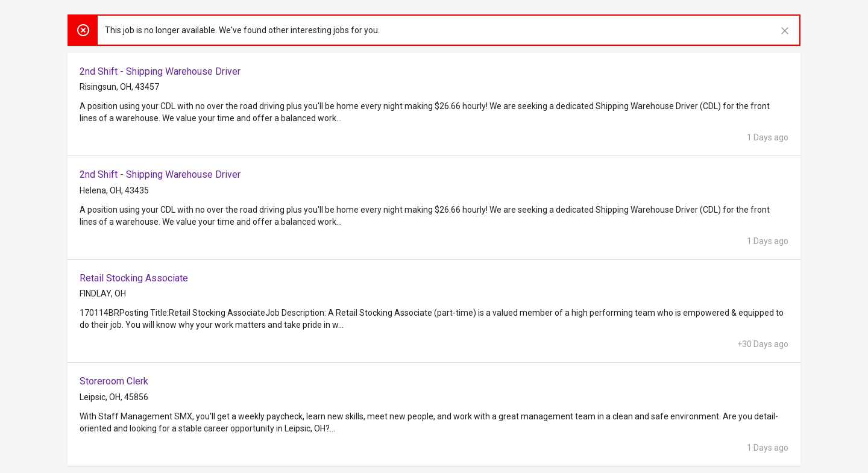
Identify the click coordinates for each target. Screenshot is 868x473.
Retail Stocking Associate (134, 278)
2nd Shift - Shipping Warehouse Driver (160, 71)
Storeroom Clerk (114, 381)
